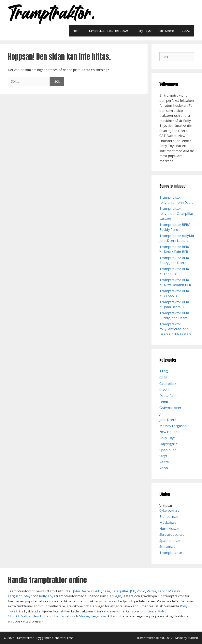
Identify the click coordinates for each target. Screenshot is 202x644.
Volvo (141, 591)
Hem (76, 31)
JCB (162, 414)
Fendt (164, 402)
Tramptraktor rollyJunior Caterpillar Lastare (176, 213)
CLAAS (186, 31)
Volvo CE (166, 468)
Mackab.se (168, 522)
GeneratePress (63, 638)
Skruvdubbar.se (172, 534)
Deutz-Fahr (168, 396)
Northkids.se (169, 529)
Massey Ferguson (173, 426)
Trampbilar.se (171, 553)
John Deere (166, 31)
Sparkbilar (168, 450)
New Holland (170, 432)
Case (106, 591)
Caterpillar (168, 384)
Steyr (163, 456)
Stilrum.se (167, 546)
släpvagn (114, 596)
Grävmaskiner (170, 408)
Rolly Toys (144, 31)
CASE (163, 378)
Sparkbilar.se (170, 541)
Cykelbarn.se (169, 510)
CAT (17, 616)
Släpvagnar (168, 444)
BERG (164, 372)
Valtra (164, 462)
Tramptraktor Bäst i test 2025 (108, 31)
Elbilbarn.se (169, 516)
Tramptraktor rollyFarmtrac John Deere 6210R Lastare (175, 329)
